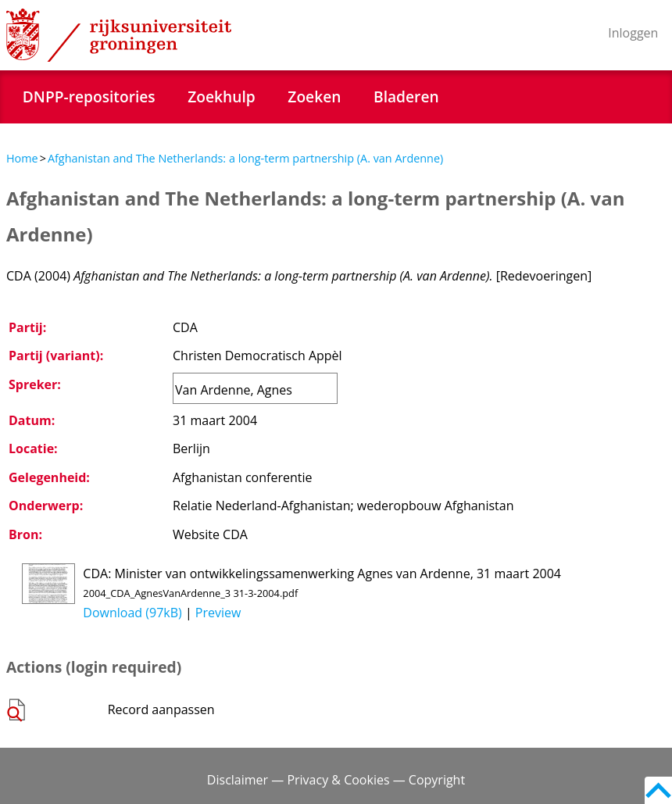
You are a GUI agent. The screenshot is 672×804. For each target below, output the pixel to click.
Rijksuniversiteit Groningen (119, 35)
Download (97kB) (132, 613)
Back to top (658, 790)
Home (22, 158)
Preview (218, 613)
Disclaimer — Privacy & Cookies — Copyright (336, 780)
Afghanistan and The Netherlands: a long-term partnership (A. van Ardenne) (245, 158)
